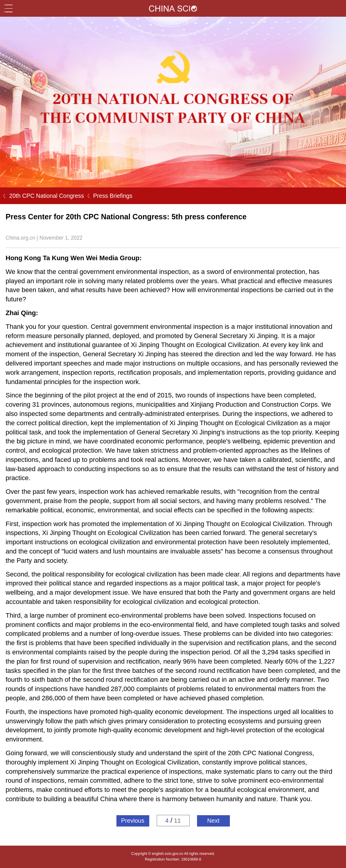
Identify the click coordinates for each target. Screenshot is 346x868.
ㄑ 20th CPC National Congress (42, 196)
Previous (133, 821)
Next (213, 821)
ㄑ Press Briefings (108, 196)
